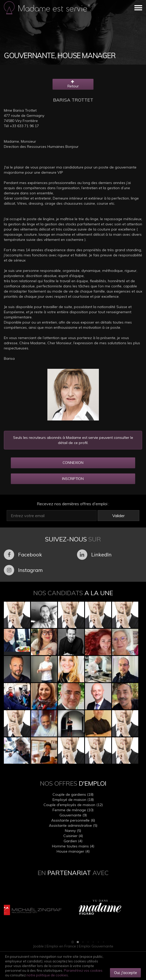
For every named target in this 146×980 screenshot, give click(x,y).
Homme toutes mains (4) (73, 846)
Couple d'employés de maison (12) (73, 805)
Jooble (38, 946)
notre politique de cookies (47, 975)
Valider (118, 516)
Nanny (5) (73, 831)
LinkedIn (94, 555)
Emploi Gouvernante (96, 946)
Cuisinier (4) (73, 836)
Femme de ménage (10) (73, 810)
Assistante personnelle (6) (73, 820)
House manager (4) (73, 851)
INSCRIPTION (73, 479)
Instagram (23, 570)
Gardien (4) (73, 841)
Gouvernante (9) (73, 815)
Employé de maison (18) (73, 800)
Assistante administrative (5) (73, 825)
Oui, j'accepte (126, 973)
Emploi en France (61, 946)
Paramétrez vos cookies (83, 970)
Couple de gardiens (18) (73, 794)
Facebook (23, 555)
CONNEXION (73, 463)
